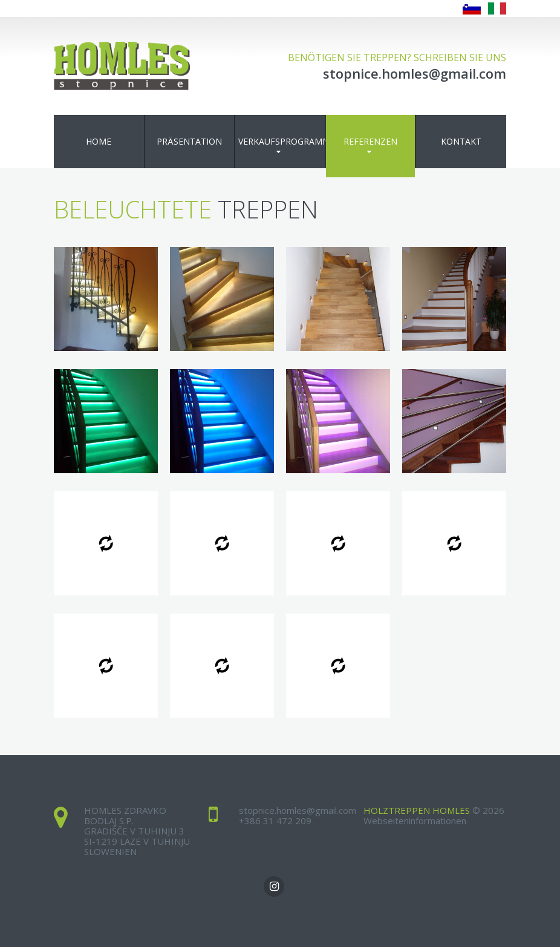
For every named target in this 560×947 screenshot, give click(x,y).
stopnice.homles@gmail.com (298, 810)
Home (99, 141)
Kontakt (461, 141)
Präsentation (189, 141)
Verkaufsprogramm (282, 141)
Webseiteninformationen (415, 821)
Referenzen (370, 141)
